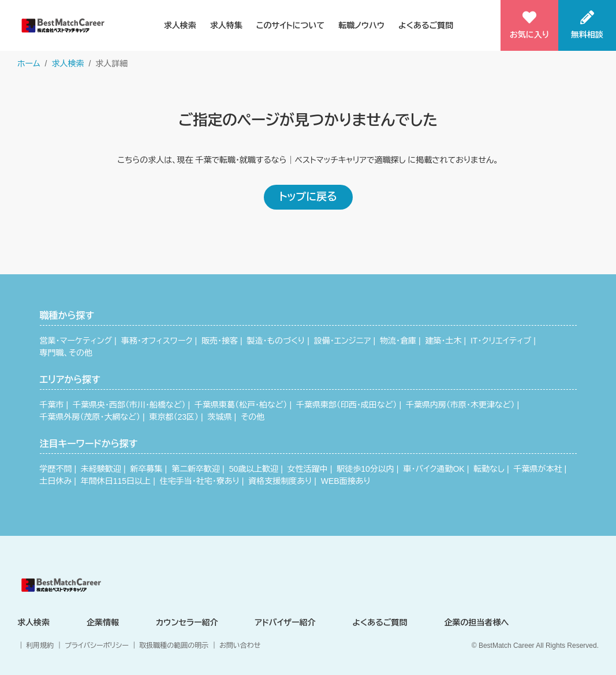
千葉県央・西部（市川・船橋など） (129, 405)
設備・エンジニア (343, 341)
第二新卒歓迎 (196, 469)
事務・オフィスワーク (157, 341)
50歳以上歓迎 (254, 469)
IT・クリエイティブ (501, 341)
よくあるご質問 (426, 25)
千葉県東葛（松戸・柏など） (241, 405)
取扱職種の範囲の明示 (174, 646)
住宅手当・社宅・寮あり (200, 481)
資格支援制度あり (280, 481)
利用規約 (40, 646)
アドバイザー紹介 (285, 622)
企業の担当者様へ (477, 622)
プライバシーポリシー (97, 646)
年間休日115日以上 (116, 481)
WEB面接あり (346, 481)
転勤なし (489, 469)
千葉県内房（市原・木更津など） (460, 405)
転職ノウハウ (361, 25)
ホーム (29, 64)
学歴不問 (56, 469)
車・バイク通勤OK (434, 469)
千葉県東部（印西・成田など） (346, 405)
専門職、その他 (66, 353)
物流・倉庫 (398, 341)
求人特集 (226, 25)
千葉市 (52, 405)
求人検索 (180, 25)
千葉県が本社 (537, 469)
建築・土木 (443, 341)
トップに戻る (308, 197)
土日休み (56, 481)
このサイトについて (290, 25)
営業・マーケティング (76, 341)
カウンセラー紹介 (187, 622)
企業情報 (103, 622)
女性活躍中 (308, 469)
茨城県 (220, 417)
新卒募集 (147, 469)
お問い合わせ (240, 646)
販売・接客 (220, 341)
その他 (253, 417)
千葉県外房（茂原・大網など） (90, 417)
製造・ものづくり (276, 341)
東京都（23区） (174, 417)
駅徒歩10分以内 (365, 469)
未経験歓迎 (101, 469)
